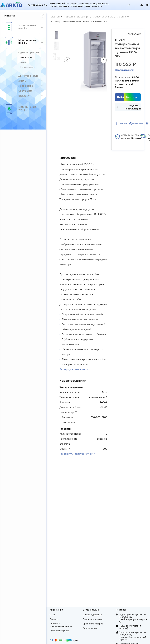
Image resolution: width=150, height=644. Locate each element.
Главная (53, 17)
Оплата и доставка (91, 626)
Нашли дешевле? (124, 70)
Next (103, 60)
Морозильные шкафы (74, 17)
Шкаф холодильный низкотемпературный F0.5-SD (79, 21)
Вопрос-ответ (88, 639)
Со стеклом (122, 17)
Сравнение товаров (91, 635)
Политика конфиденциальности (59, 636)
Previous (65, 60)
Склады (51, 630)
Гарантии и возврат (91, 630)
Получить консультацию (133, 104)
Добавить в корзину (120, 94)
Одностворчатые (101, 17)
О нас (50, 626)
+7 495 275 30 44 (37, 5)
